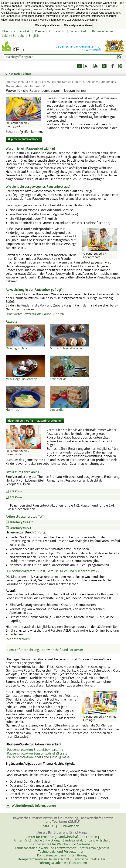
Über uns (9, 31)
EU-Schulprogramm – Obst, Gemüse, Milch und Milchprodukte (53, 571)
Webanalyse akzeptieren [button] (78, 25)
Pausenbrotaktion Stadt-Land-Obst (38, 757)
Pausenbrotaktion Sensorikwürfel (37, 753)
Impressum (57, 31)
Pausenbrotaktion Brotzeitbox (35, 750)
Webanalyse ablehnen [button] (48, 25)
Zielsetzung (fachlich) (21, 522)
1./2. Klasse (16, 491)
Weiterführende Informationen (34, 806)
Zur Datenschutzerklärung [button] (82, 20)
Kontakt (25, 31)
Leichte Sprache (13, 36)
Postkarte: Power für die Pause (35, 314)
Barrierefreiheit (103, 31)
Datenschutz (79, 31)
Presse (40, 31)
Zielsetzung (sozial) (20, 528)
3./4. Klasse (16, 497)
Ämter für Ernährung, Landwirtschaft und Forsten (46, 650)
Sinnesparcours (18, 639)
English (34, 36)
